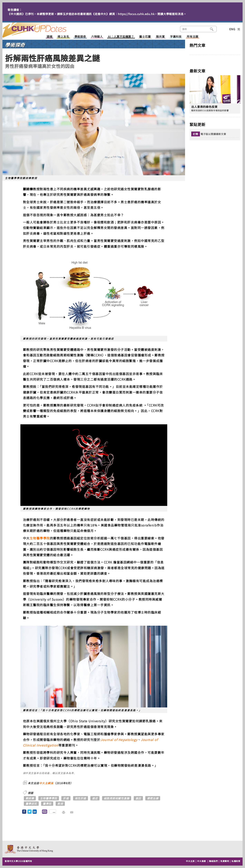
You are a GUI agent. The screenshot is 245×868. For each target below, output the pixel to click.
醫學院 (47, 804)
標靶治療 (153, 798)
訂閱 (196, 134)
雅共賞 (160, 37)
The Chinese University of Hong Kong (29, 849)
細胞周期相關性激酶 (117, 798)
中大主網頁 (46, 783)
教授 (60, 804)
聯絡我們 (213, 861)
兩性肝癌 (81, 798)
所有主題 (193, 37)
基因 (138, 798)
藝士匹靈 (145, 37)
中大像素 (202, 861)
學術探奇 (80, 37)
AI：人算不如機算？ (121, 37)
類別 (222, 29)
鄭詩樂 (30, 798)
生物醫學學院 (40, 538)
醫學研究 (31, 804)
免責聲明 (225, 861)
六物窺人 (97, 37)
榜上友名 (63, 37)
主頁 (41, 28)
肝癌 (66, 798)
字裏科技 (176, 37)
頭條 (50, 37)
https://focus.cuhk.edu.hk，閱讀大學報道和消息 (151, 14)
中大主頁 (190, 861)
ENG (232, 29)
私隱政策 (236, 861)
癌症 (95, 798)
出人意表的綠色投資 (204, 107)
